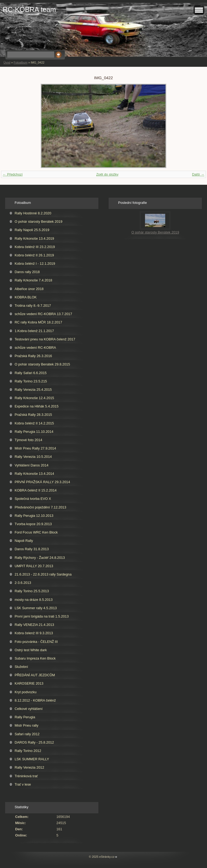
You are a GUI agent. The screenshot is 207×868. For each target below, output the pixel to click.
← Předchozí (13, 174)
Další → (198, 174)
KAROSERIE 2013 (29, 683)
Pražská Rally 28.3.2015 (33, 415)
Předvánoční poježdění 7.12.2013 (40, 507)
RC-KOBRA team (29, 9)
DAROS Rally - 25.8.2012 (34, 742)
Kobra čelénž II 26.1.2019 (34, 255)
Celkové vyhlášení (29, 709)
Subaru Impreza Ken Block (35, 658)
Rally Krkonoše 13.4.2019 (34, 238)
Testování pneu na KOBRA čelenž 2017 (45, 339)
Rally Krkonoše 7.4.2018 (33, 280)
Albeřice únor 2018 (29, 289)
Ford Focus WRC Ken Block (36, 532)
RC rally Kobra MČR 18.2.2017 (38, 322)
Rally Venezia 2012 (29, 767)
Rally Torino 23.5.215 (31, 381)
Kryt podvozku (25, 692)
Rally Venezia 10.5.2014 (33, 457)
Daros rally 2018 (27, 272)
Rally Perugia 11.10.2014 (34, 432)
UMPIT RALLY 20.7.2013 (34, 566)
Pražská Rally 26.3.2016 (33, 356)
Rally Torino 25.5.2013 (32, 591)
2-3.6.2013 (23, 583)
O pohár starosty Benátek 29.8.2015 (42, 364)
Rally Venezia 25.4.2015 (33, 390)
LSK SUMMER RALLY (32, 759)
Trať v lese (23, 784)
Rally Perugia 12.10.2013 (34, 516)
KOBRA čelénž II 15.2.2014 (36, 490)
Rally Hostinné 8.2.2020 (33, 213)
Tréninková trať (26, 776)
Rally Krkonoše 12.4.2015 (34, 398)
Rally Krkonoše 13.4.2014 (34, 474)
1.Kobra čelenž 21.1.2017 (34, 331)
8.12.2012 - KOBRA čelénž (35, 700)
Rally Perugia (25, 717)
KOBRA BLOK (26, 297)
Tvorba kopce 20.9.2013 (33, 524)
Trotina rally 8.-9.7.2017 (33, 306)
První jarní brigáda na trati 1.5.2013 (42, 616)
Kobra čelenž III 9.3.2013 (34, 633)
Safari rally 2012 (27, 734)
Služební (21, 667)
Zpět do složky (107, 174)
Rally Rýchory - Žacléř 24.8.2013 (40, 558)
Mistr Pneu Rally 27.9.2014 (35, 448)
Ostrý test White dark (31, 650)
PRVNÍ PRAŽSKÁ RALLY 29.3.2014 (42, 482)
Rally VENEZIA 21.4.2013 (34, 625)
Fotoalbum (20, 62)
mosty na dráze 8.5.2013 (34, 600)
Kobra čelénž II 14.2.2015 (34, 423)
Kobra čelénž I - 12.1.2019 (35, 264)
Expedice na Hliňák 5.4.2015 (37, 406)
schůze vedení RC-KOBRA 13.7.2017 (43, 314)
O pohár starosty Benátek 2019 (38, 222)
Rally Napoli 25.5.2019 (32, 230)
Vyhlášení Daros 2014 (31, 465)
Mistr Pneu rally (26, 725)
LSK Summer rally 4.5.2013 (36, 608)
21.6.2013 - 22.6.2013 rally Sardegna (43, 574)
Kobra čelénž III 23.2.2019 (35, 247)
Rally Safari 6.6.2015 (31, 373)
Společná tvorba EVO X (33, 499)
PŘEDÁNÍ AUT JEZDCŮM (35, 675)
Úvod (7, 62)
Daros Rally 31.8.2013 (32, 549)
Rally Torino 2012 (28, 751)
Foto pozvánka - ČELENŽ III (36, 642)
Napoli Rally (24, 541)
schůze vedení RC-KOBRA (35, 348)
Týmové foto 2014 (28, 440)
